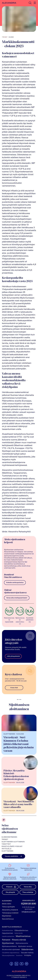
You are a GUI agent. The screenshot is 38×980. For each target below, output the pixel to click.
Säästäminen (27, 950)
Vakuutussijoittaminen (8, 955)
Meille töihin (7, 904)
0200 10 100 (29, 904)
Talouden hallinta (27, 953)
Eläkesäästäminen (9, 837)
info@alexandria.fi (29, 912)
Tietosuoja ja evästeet (10, 913)
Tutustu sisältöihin (13, 856)
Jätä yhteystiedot (13, 656)
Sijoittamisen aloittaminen (13, 842)
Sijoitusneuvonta (22, 943)
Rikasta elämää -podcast (12, 846)
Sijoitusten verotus (25, 946)
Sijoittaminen (7, 851)
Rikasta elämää (19, 940)
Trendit (5, 839)
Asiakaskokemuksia (8, 930)
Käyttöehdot (7, 916)
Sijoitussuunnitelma (9, 946)
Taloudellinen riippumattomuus (11, 953)
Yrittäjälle (6, 849)
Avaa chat (14, 688)
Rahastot (6, 940)
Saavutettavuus (8, 919)
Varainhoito (19, 955)
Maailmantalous (23, 936)
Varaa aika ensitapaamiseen (17, 598)
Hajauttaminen (8, 933)
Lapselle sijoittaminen (8, 936)
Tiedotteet (6, 844)
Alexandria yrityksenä (10, 910)
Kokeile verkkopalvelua (15, 583)
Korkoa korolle (19, 933)
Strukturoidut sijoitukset (11, 950)
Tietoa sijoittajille (8, 907)
